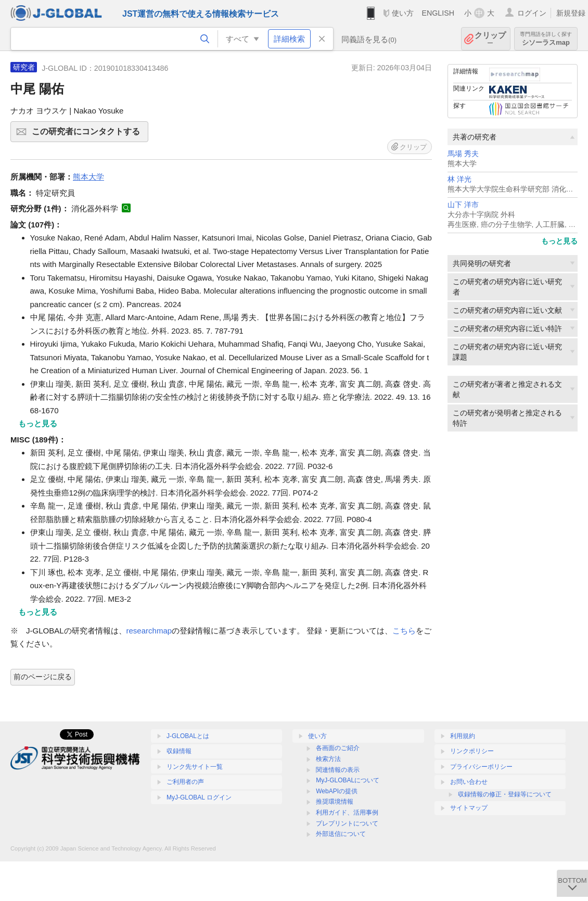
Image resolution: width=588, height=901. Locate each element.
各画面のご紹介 (338, 748)
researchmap (149, 631)
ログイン (532, 13)
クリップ (490, 39)
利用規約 (463, 736)
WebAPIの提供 (337, 791)
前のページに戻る (43, 677)
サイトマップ (469, 808)
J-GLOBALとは (188, 736)
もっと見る (559, 241)
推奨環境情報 (335, 802)
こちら (404, 631)
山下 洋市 (463, 205)
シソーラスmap (546, 39)
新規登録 (571, 13)
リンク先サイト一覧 (195, 767)
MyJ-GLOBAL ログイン (199, 797)
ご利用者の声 (185, 782)
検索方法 (328, 759)
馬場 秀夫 (463, 154)
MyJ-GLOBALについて (348, 780)
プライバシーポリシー (481, 767)
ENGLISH (438, 13)
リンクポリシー (472, 751)
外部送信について (341, 834)
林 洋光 (459, 179)
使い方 (403, 13)
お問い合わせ (469, 782)
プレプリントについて (347, 823)
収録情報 (179, 751)
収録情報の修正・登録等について (505, 794)
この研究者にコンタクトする (88, 135)
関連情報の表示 (338, 770)
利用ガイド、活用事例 (347, 813)
